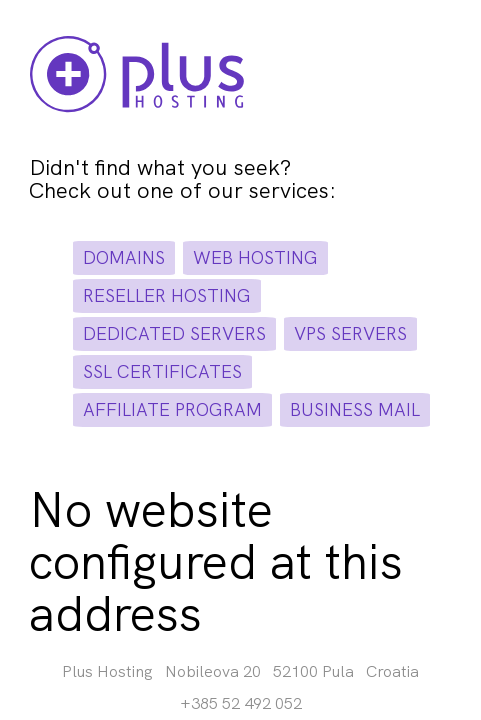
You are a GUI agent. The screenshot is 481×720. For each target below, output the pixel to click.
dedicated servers (174, 333)
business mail (355, 409)
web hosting (255, 257)
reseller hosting (167, 295)
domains (124, 257)
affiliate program (172, 409)
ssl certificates (162, 371)
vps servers (350, 333)
